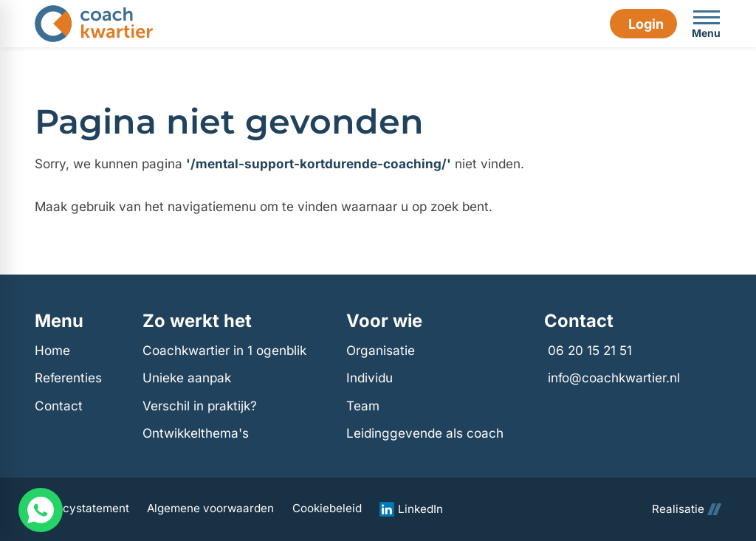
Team (363, 406)
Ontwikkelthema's (196, 433)
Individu (370, 378)
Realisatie (687, 509)
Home (52, 350)
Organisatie (381, 350)
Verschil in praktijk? (200, 406)
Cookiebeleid (327, 509)
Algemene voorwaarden (210, 509)
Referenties (68, 378)
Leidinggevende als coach (425, 433)
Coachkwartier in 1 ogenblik (224, 350)
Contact (59, 406)
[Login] (643, 24)
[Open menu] (707, 24)
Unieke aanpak (187, 378)
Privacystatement (82, 509)
